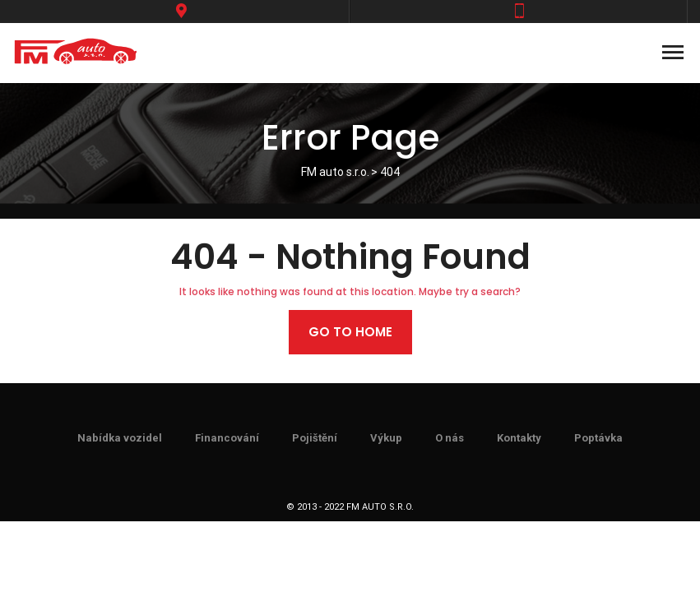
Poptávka (598, 438)
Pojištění (315, 438)
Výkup (386, 438)
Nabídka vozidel (120, 438)
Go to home (350, 332)
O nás (450, 438)
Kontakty (519, 438)
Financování (227, 438)
